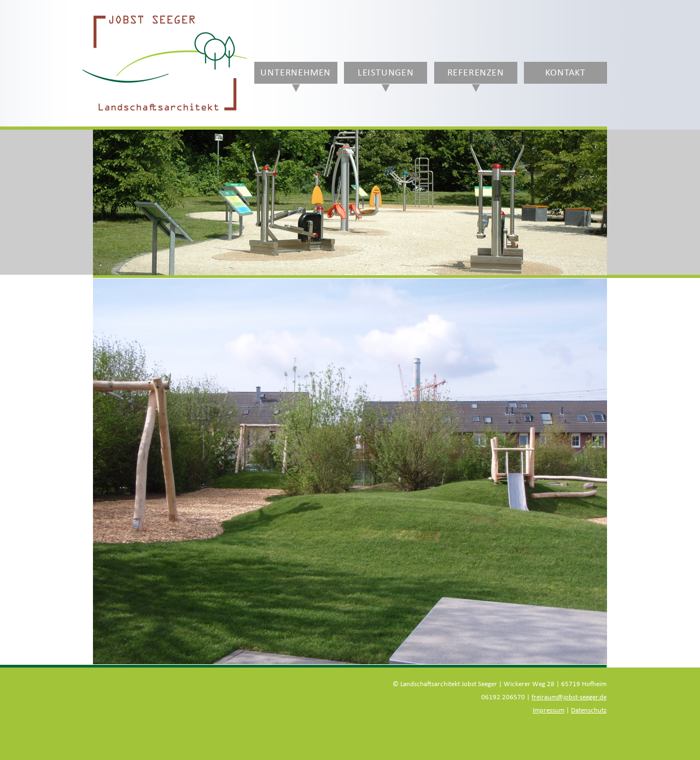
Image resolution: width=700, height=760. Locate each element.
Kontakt (565, 73)
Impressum (549, 710)
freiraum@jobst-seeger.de (569, 697)
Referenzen (476, 73)
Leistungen (386, 73)
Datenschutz (589, 710)
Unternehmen (296, 73)
